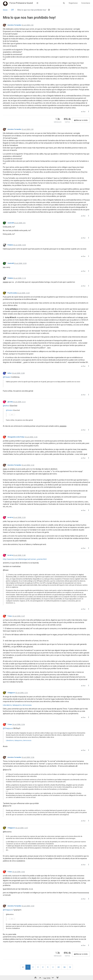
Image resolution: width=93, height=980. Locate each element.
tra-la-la (10, 517)
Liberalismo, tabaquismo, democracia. (17, 705)
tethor (10, 373)
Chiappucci (11, 693)
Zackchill (11, 223)
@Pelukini (7, 377)
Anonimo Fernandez (14, 25)
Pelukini (10, 245)
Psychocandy (12, 293)
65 (59, 967)
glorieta (10, 402)
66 (65, 967)
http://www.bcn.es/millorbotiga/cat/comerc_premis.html (25, 559)
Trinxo (10, 616)
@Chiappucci (8, 728)
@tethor (6, 406)
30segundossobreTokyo (16, 437)
